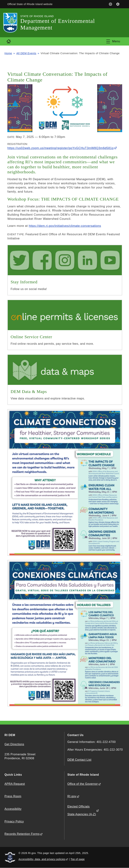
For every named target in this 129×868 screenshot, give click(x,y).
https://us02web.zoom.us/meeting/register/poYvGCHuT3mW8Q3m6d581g (61, 148)
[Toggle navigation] (113, 41)
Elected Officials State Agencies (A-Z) (82, 810)
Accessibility (13, 809)
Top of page (78, 859)
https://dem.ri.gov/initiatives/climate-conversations (65, 226)
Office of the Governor (82, 784)
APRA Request (15, 784)
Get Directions (14, 744)
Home (8, 53)
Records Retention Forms (22, 834)
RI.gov (72, 796)
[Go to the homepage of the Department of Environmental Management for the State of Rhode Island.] (12, 23)
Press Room (13, 796)
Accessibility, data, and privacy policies (42, 859)
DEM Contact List (79, 760)
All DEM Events (26, 53)
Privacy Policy (14, 821)
